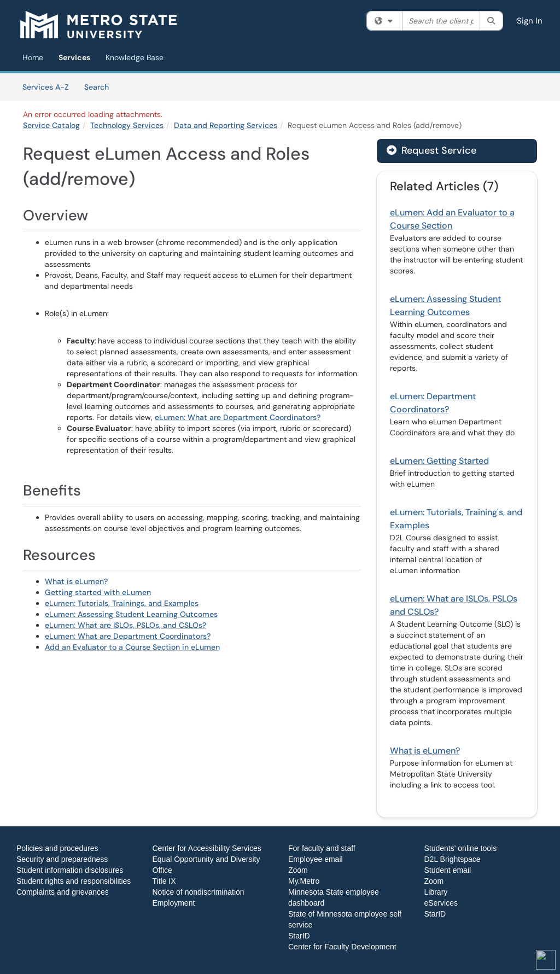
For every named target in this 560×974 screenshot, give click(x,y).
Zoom (298, 870)
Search (100, 86)
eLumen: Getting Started (439, 461)
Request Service (431, 150)
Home (33, 57)
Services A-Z (46, 87)
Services (74, 57)
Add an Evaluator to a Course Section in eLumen (132, 647)
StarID (299, 936)
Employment (174, 903)
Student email (448, 870)
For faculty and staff (322, 848)
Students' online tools (461, 848)
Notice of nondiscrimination (199, 892)
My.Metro (304, 881)
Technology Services (127, 125)
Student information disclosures (70, 870)
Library (436, 892)
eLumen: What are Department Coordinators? (238, 417)
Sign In (530, 21)
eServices (441, 903)
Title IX (164, 881)
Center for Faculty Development (342, 947)
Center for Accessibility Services (207, 848)
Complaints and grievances (63, 892)
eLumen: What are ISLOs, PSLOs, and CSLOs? (126, 625)
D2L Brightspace (453, 859)
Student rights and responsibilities (74, 881)
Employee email (316, 859)
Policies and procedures (57, 848)
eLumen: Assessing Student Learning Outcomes (131, 614)
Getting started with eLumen (98, 592)
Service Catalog (51, 125)
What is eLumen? (76, 581)
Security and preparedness (62, 859)
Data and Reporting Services (226, 125)
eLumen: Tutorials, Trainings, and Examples (122, 603)
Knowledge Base (135, 57)
